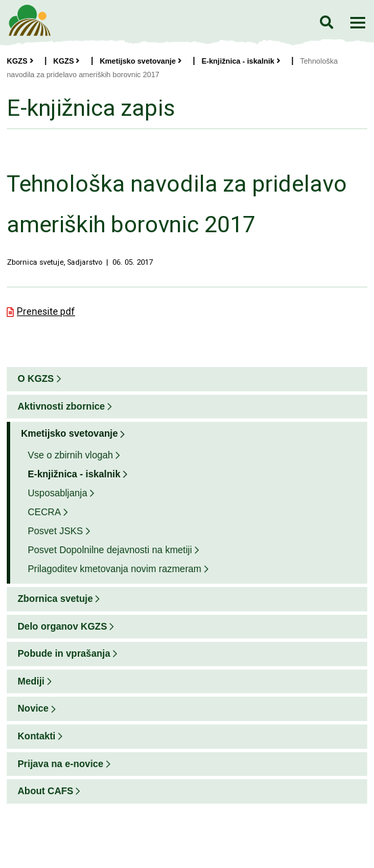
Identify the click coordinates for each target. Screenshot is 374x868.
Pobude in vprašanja (64, 653)
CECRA (44, 512)
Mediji (31, 681)
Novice (33, 708)
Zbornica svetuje (55, 599)
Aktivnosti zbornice (61, 406)
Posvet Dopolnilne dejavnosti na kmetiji (110, 550)
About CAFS (45, 791)
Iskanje (326, 22)
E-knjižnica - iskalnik (241, 61)
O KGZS (36, 378)
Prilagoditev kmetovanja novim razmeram (115, 569)
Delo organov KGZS (62, 626)
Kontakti (37, 736)
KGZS (20, 61)
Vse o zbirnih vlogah (70, 455)
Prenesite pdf (46, 311)
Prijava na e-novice (61, 764)
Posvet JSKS (55, 531)
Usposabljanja (57, 493)
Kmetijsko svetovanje (141, 61)
